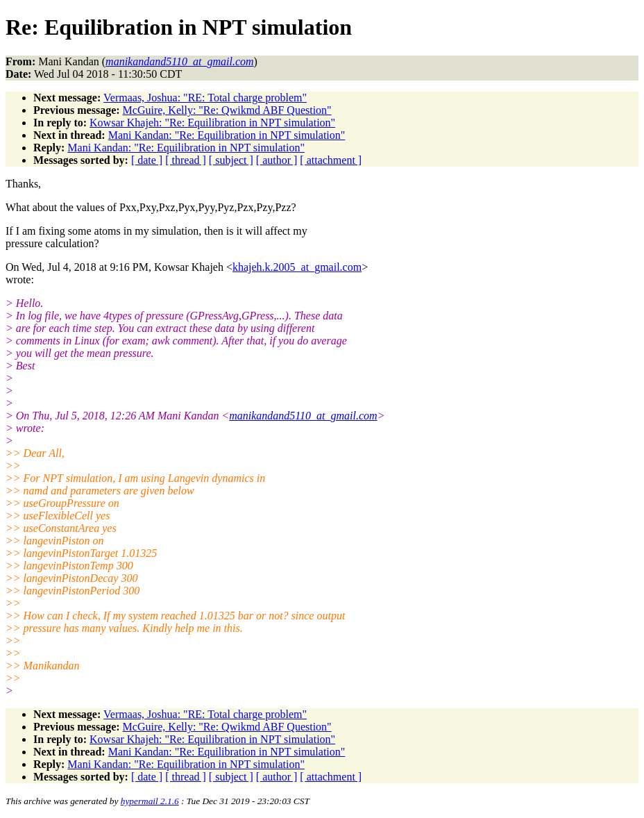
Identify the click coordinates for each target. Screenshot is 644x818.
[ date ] (147, 160)
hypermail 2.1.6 (150, 801)
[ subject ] (231, 160)
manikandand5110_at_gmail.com (303, 416)
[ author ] (277, 160)
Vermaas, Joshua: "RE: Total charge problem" (205, 98)
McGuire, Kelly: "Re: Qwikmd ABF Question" (227, 110)
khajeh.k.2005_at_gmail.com (297, 267)
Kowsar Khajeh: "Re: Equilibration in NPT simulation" (212, 123)
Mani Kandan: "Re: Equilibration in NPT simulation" (227, 135)
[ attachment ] (331, 160)
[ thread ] (186, 160)
